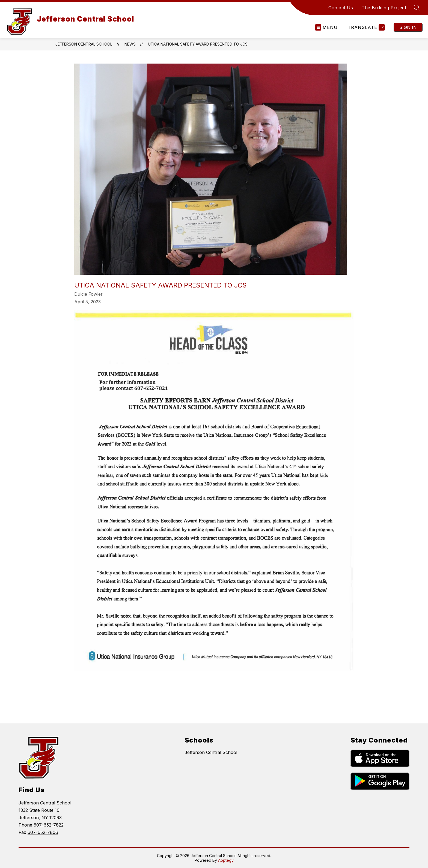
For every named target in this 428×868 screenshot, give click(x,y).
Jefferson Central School (84, 44)
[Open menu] (326, 27)
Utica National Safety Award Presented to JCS (198, 44)
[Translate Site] (366, 27)
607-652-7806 (43, 832)
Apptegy (226, 860)
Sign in (408, 27)
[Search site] (417, 8)
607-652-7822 (49, 825)
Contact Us (341, 8)
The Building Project (384, 8)
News (130, 44)
